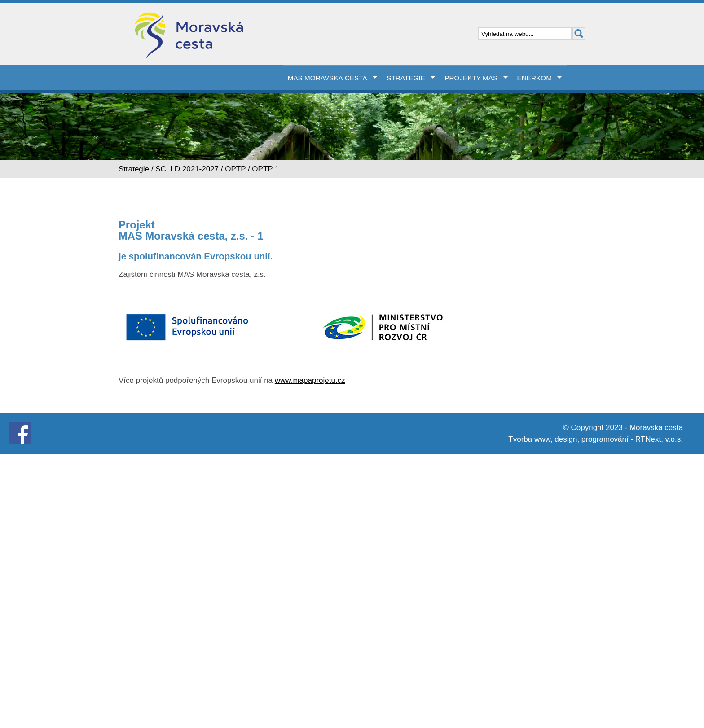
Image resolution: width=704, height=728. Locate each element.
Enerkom (535, 78)
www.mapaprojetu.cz (310, 380)
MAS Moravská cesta (328, 78)
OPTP (235, 169)
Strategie (406, 78)
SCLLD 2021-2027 (187, 169)
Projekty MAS (471, 78)
